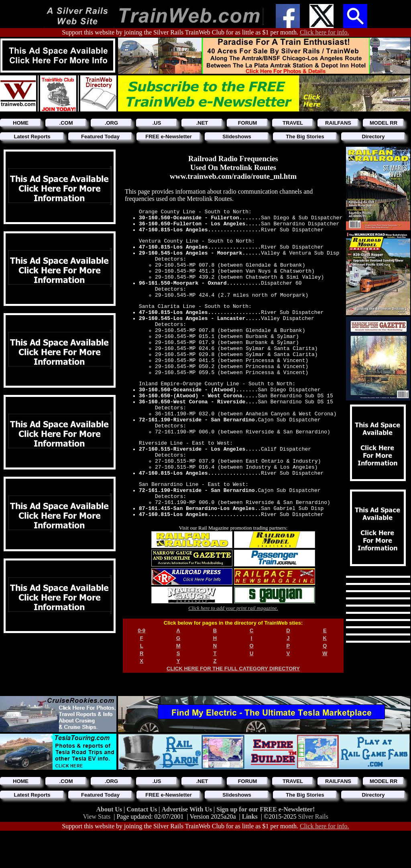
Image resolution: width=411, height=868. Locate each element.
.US (157, 123)
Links (250, 851)
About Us (110, 843)
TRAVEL (293, 123)
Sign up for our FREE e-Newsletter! (266, 843)
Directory (373, 137)
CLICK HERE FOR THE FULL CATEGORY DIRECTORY (233, 725)
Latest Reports (32, 137)
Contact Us (142, 843)
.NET (202, 123)
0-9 (141, 687)
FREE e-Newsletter (169, 137)
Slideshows (237, 137)
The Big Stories (305, 137)
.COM (66, 123)
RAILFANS (338, 123)
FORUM (248, 123)
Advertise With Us (187, 843)
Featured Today (100, 137)
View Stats (97, 851)
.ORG (111, 123)
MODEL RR (384, 123)
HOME (21, 123)
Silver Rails (313, 851)
